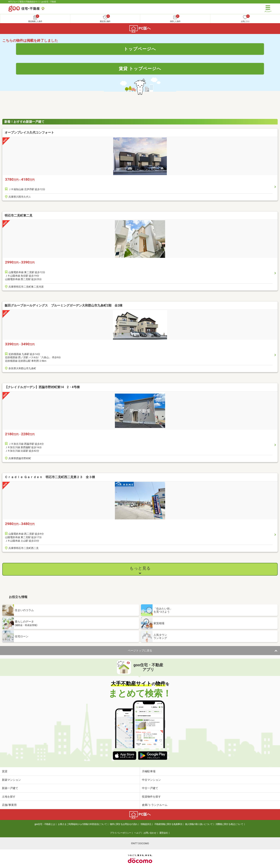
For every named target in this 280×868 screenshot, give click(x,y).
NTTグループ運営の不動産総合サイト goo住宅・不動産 (32, 2)
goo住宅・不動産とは (45, 824)
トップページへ (140, 49)
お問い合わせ (150, 833)
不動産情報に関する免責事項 (168, 824)
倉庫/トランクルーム (155, 805)
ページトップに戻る (140, 650)
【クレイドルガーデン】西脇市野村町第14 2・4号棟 (42, 387)
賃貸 (5, 771)
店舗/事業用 (9, 805)
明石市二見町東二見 (19, 216)
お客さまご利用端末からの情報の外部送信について (82, 824)
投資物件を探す (151, 797)
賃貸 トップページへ (140, 69)
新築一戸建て (10, 788)
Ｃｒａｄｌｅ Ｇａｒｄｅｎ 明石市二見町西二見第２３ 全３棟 (50, 477)
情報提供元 (146, 824)
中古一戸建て (150, 788)
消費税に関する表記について (229, 824)
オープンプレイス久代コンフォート (29, 133)
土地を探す (9, 797)
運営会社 (164, 833)
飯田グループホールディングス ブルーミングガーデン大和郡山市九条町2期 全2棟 (65, 305)
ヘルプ (137, 833)
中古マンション (151, 780)
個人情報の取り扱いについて (199, 824)
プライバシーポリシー (120, 833)
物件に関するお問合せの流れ (124, 824)
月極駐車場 (149, 771)
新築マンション (11, 780)
